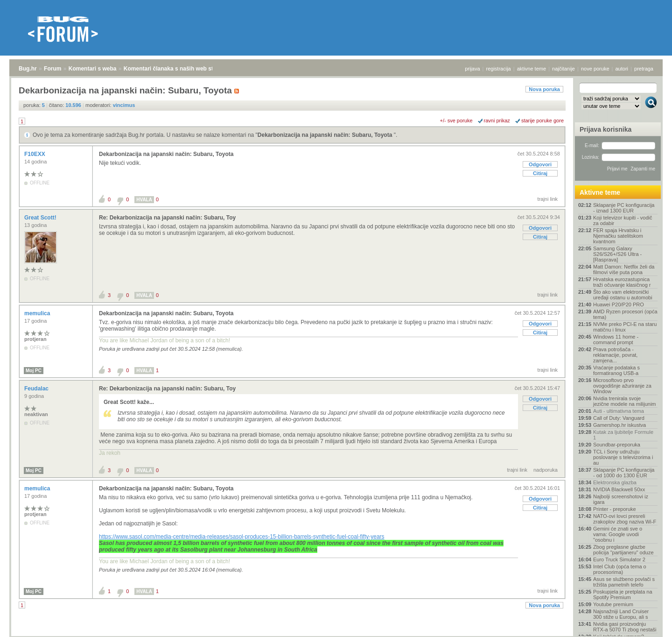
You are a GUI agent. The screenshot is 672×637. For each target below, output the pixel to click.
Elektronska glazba (615, 482)
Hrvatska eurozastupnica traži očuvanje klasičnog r (622, 282)
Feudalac (37, 389)
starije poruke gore (542, 120)
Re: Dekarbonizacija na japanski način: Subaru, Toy (167, 218)
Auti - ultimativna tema (619, 411)
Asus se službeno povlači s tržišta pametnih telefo (624, 582)
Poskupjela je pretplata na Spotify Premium (623, 595)
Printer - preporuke (615, 509)
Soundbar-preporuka (617, 445)
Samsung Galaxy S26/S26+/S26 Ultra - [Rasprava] (617, 254)
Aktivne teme (600, 192)
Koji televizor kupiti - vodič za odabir (623, 220)
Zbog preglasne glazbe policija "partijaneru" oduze (623, 550)
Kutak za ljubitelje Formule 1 (623, 435)
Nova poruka (544, 89)
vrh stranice (647, 623)
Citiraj (540, 173)
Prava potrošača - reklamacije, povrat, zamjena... (615, 355)
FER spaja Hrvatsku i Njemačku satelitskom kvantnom (618, 236)
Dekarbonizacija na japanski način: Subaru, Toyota (326, 135)
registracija (499, 69)
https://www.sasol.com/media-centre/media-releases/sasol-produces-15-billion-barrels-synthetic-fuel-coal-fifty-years (242, 537)
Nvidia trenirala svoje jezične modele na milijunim (625, 401)
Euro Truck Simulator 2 (619, 559)
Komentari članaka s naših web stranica (177, 69)
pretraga (644, 69)
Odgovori (540, 164)
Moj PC (34, 371)
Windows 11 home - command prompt (616, 340)
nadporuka (546, 470)
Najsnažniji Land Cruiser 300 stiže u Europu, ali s (621, 614)
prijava (472, 69)
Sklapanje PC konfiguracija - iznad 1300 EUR (624, 208)
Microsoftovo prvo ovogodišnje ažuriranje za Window (622, 386)
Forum (52, 69)
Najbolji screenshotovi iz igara (621, 499)
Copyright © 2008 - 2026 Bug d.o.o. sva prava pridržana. (336, 634)
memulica (38, 313)
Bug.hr (28, 69)
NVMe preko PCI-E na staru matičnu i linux (625, 327)
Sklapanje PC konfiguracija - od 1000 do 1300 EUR (624, 473)
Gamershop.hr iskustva (619, 425)
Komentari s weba (93, 69)
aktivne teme (532, 69)
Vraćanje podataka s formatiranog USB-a (616, 370)
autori (622, 69)
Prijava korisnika (605, 129)
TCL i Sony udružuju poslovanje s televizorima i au (623, 457)
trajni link (548, 199)
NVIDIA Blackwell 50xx (619, 489)
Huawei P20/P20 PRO (619, 304)
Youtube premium (613, 604)
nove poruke (595, 69)
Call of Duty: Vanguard (619, 418)
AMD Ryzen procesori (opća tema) (625, 314)
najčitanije (563, 69)
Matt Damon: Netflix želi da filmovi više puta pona (624, 269)
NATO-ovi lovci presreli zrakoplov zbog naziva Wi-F (625, 519)
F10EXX (35, 154)
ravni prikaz (497, 120)
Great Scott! (41, 218)
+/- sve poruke (456, 120)
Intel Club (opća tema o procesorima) (620, 569)
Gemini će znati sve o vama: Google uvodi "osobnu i (618, 534)
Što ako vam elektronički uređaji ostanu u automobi (623, 295)
